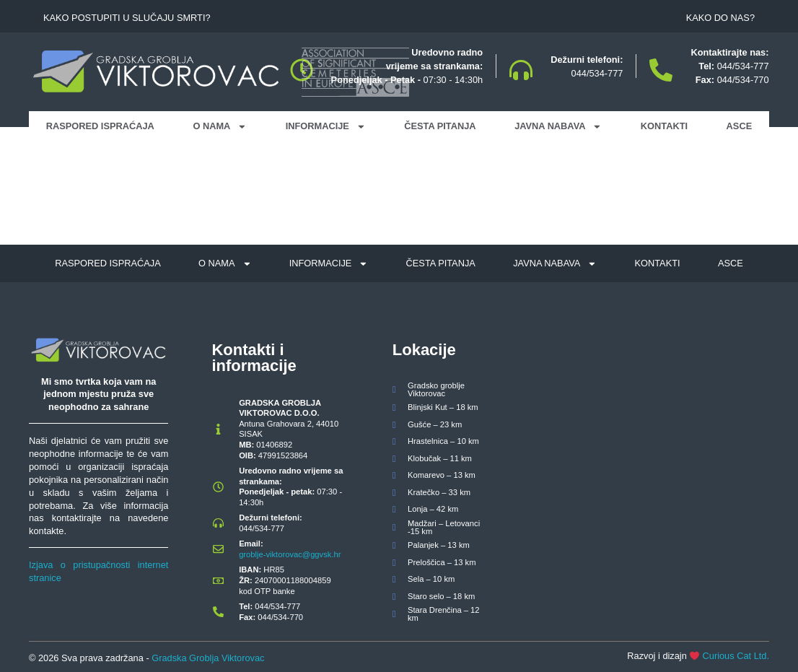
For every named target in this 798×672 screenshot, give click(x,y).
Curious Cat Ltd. (736, 656)
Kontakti (664, 126)
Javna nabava (558, 127)
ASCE (740, 126)
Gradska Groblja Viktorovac (208, 658)
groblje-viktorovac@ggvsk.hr (290, 554)
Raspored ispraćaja (100, 126)
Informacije (326, 127)
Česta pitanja (440, 126)
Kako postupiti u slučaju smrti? (127, 18)
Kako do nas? (720, 18)
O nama (220, 127)
